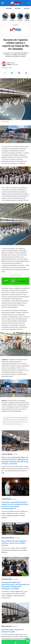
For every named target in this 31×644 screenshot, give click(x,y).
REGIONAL (9, 9)
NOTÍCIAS (18, 9)
